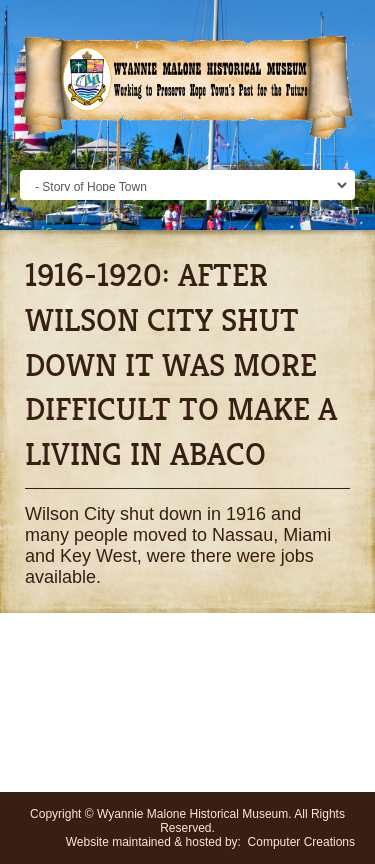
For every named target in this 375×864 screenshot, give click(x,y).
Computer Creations (301, 842)
